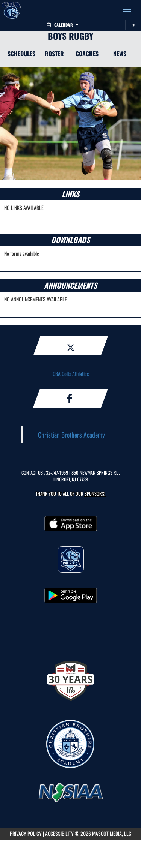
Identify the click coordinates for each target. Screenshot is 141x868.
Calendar (62, 25)
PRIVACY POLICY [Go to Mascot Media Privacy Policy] (26, 833)
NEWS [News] (120, 54)
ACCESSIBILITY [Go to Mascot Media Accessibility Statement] (59, 833)
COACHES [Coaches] (87, 54)
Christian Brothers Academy (71, 435)
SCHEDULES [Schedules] (21, 54)
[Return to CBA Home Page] (11, 9)
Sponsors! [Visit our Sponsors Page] (95, 494)
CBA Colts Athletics (71, 374)
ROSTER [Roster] (54, 54)
